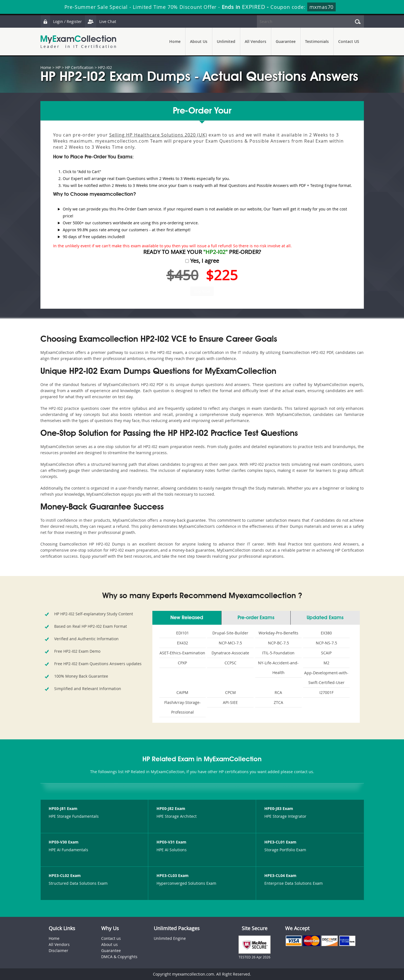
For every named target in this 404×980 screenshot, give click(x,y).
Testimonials (317, 41)
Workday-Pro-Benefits (278, 633)
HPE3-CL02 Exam (65, 875)
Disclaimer (58, 951)
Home (175, 41)
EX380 (326, 633)
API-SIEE (230, 702)
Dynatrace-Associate (230, 653)
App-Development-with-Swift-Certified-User (326, 678)
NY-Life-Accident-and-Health (278, 668)
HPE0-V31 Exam (171, 842)
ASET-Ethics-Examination (182, 653)
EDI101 (183, 633)
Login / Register (61, 21)
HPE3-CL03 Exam (173, 875)
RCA (278, 692)
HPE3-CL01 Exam (280, 842)
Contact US (349, 41)
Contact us (111, 938)
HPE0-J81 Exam (63, 808)
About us (110, 944)
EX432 (183, 643)
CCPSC (230, 663)
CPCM (230, 692)
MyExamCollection (78, 42)
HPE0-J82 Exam (171, 808)
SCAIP (326, 653)
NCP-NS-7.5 (326, 643)
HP (58, 67)
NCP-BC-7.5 (278, 643)
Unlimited (226, 41)
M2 (326, 663)
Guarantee (286, 41)
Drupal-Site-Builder (230, 633)
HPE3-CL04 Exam (280, 875)
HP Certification (79, 67)
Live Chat (100, 21)
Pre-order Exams (256, 618)
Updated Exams (325, 618)
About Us (199, 41)
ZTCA (278, 702)
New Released (187, 618)
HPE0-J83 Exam (279, 808)
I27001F (326, 692)
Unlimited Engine (170, 938)
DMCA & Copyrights (119, 957)
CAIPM (182, 692)
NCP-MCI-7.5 (230, 643)
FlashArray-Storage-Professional (183, 707)
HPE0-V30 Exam (64, 842)
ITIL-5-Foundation (278, 653)
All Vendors (256, 41)
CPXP (182, 663)
